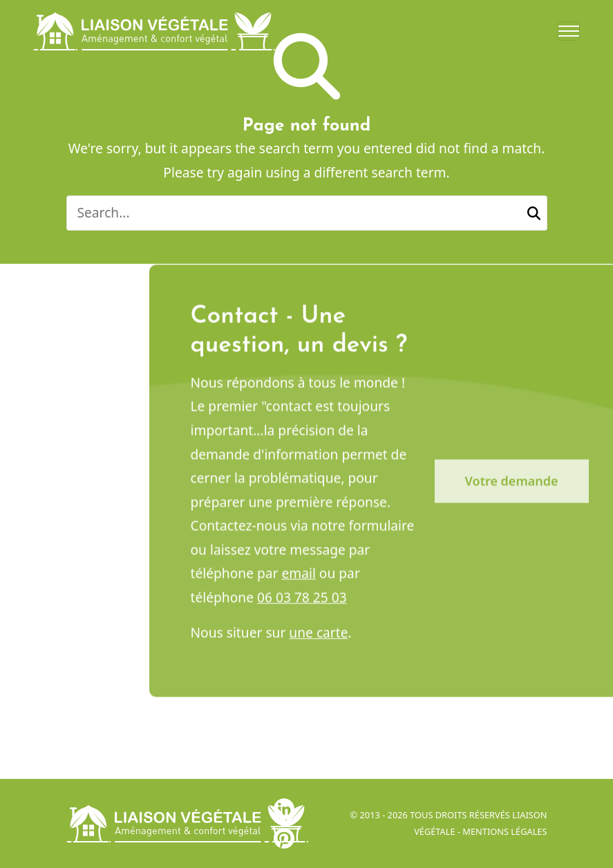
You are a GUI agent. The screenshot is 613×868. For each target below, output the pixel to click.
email (298, 579)
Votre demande (512, 487)
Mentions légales (504, 831)
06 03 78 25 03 (302, 603)
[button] (534, 213)
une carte (318, 638)
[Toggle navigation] (569, 31)
